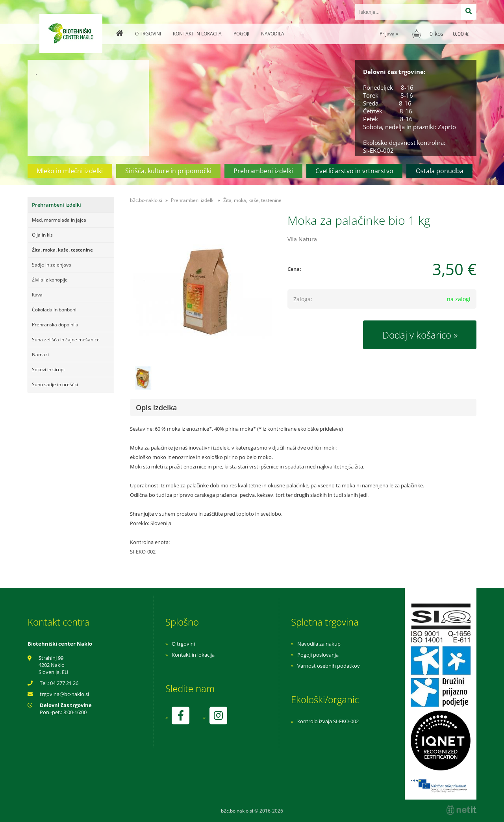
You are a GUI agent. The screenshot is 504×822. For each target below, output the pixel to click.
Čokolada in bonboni (54, 310)
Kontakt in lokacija (197, 34)
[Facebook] (180, 716)
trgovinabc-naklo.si (64, 694)
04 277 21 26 (64, 683)
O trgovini (148, 34)
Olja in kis (42, 235)
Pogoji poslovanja (318, 655)
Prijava (389, 34)
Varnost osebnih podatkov (329, 666)
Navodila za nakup (319, 644)
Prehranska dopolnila (55, 325)
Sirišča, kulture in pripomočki (168, 171)
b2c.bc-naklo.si (146, 200)
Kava (37, 295)
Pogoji (241, 34)
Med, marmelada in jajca (59, 220)
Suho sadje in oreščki (55, 384)
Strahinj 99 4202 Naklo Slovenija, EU (53, 665)
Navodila (273, 34)
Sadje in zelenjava (52, 265)
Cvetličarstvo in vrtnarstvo (354, 171)
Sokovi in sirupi (48, 369)
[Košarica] (441, 34)
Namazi (40, 355)
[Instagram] (218, 716)
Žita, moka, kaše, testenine (62, 250)
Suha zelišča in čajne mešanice (66, 340)
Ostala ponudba (440, 171)
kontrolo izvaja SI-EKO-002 (328, 721)
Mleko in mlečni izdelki (70, 171)
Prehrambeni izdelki (263, 171)
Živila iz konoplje (50, 280)
